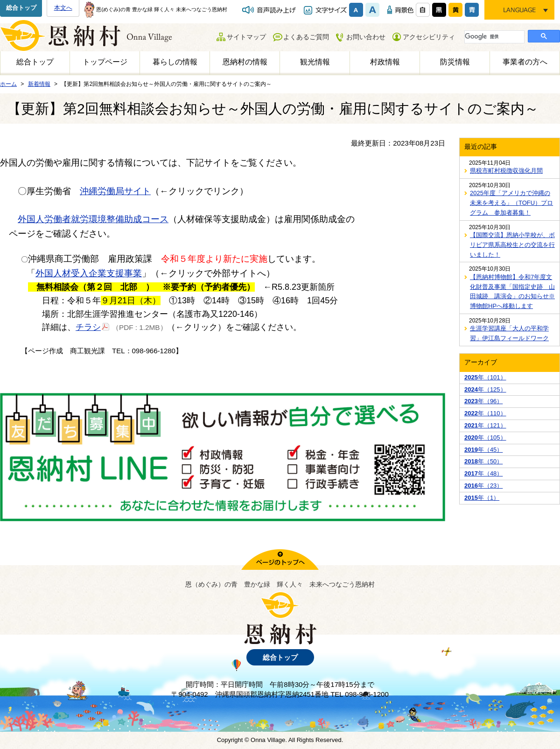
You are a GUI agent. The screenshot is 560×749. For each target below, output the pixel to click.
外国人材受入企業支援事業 (89, 273)
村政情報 (385, 62)
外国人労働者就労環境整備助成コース (93, 219)
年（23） (483, 486)
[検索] (493, 36)
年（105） (485, 437)
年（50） (483, 461)
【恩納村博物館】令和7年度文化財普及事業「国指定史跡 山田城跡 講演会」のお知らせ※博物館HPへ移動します (512, 291)
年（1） (482, 498)
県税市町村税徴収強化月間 (506, 171)
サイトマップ (246, 37)
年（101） (485, 377)
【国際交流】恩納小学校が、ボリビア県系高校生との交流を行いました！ (512, 245)
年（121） (485, 425)
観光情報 (315, 62)
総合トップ (21, 8)
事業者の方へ (525, 62)
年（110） (485, 413)
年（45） (483, 450)
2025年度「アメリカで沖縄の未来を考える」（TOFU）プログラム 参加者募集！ (511, 203)
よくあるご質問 (306, 37)
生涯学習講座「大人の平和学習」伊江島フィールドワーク (509, 333)
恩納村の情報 (245, 62)
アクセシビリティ (429, 37)
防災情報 (455, 62)
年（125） (485, 389)
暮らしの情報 (175, 62)
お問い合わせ (366, 37)
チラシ (93, 327)
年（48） (483, 473)
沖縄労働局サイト (115, 191)
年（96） (483, 401)
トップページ (105, 62)
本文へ (63, 8)
